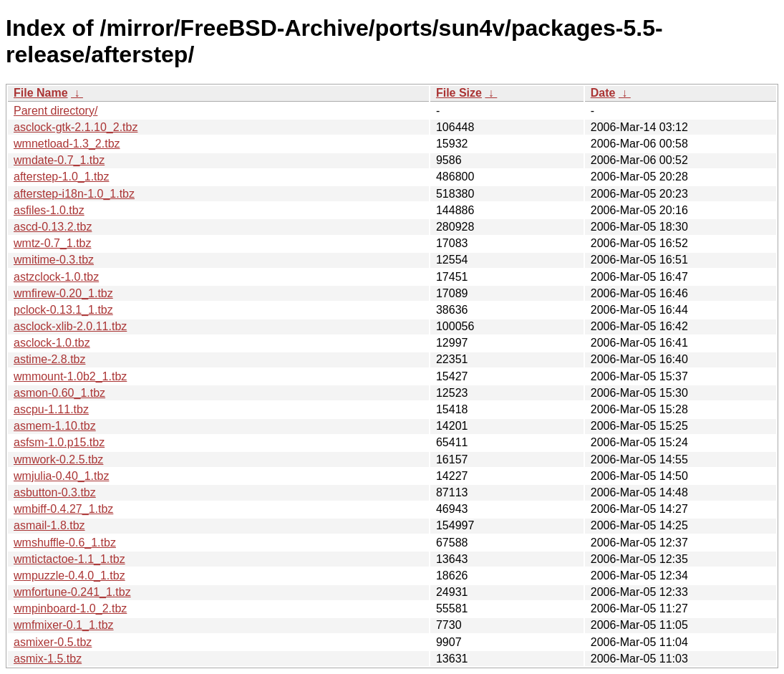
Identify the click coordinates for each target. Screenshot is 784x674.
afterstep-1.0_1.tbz (61, 177)
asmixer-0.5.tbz (53, 642)
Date (603, 93)
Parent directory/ (55, 111)
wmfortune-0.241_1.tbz (72, 592)
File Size (459, 93)
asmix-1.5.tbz (48, 659)
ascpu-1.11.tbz (51, 409)
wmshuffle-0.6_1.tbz (65, 543)
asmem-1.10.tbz (55, 426)
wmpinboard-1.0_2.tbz (70, 608)
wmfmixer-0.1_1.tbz (64, 625)
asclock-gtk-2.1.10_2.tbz (76, 127)
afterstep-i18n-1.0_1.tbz (74, 194)
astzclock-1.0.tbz (56, 277)
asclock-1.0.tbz (52, 343)
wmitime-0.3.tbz (54, 260)
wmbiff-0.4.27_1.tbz (63, 509)
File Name (41, 93)
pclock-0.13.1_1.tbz (63, 310)
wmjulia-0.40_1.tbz (61, 476)
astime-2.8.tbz (49, 359)
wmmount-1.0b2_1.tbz (70, 376)
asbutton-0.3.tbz (55, 492)
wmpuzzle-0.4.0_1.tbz (69, 576)
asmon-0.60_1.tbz (59, 393)
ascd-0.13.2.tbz (53, 227)
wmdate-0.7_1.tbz (59, 160)
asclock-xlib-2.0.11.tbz (70, 326)
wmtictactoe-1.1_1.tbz (69, 559)
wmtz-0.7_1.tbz (52, 243)
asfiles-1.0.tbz (49, 210)
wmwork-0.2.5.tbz (58, 459)
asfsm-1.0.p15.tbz (59, 442)
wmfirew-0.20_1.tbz (63, 293)
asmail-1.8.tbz (49, 525)
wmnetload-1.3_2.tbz (67, 144)
